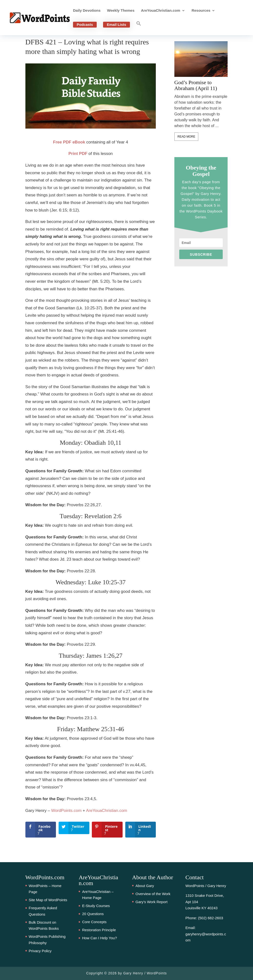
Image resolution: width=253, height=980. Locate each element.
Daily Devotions (87, 11)
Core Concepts (94, 922)
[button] (139, 28)
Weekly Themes (121, 11)
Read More (186, 137)
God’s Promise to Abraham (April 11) (196, 85)
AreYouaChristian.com (161, 11)
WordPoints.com (66, 811)
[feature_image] (201, 59)
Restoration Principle (99, 930)
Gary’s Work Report (152, 902)
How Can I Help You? (100, 938)
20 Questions (93, 914)
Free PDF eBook (69, 142)
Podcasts (85, 25)
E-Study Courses (96, 906)
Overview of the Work (153, 894)
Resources (201, 11)
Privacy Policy (40, 951)
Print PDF (78, 154)
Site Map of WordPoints (48, 900)
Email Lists (116, 25)
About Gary (145, 886)
